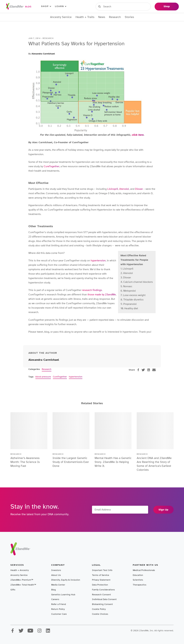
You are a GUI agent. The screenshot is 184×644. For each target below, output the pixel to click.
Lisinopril (113, 189)
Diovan (139, 189)
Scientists (138, 580)
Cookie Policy (99, 609)
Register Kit (130, 6)
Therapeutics (140, 585)
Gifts (13, 590)
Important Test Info (102, 570)
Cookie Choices (100, 614)
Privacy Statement (101, 580)
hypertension (98, 261)
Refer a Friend (59, 604)
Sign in (111, 6)
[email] (154, 370)
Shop (46, 6)
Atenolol (124, 189)
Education (138, 575)
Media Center (58, 585)
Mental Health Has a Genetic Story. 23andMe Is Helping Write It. (113, 462)
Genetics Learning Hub (63, 595)
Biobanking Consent (102, 604)
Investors (56, 570)
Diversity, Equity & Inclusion (66, 580)
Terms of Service (101, 575)
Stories (129, 17)
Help (147, 6)
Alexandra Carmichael (43, 54)
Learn (61, 6)
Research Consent (101, 595)
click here (138, 135)
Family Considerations (103, 590)
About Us (56, 575)
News (102, 17)
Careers (55, 599)
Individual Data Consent (104, 599)
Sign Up (163, 510)
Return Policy (58, 609)
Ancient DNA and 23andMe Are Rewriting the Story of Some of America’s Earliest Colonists (154, 464)
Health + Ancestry (20, 570)
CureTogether (52, 166)
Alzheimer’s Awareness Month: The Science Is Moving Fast (25, 462)
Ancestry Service (61, 17)
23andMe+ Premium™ (22, 580)
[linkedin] (149, 370)
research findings (92, 290)
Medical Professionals (144, 570)
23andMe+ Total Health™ (23, 585)
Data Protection (100, 585)
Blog (54, 590)
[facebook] (138, 370)
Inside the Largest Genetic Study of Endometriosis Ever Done (71, 462)
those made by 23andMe (102, 295)
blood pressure (43, 377)
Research (115, 17)
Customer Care (59, 614)
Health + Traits (85, 17)
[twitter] (143, 370)
